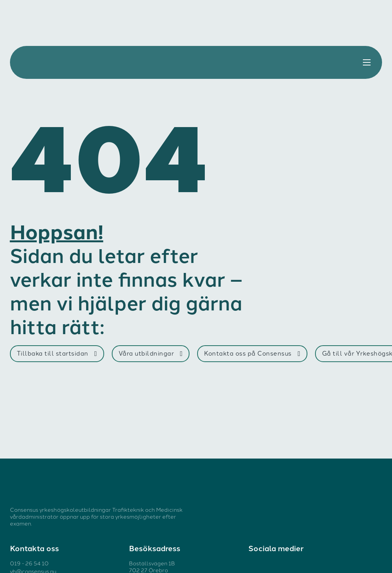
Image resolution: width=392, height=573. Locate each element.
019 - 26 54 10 (29, 563)
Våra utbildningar (151, 353)
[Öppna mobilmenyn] (367, 62)
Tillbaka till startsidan (57, 353)
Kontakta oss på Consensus (252, 353)
